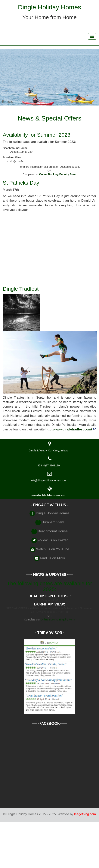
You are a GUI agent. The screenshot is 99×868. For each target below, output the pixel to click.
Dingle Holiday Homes (53, 513)
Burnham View (53, 522)
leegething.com (85, 814)
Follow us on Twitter (53, 540)
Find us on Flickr (53, 558)
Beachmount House (53, 531)
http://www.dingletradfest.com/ (69, 429)
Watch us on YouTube (53, 549)
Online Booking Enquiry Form (58, 174)
